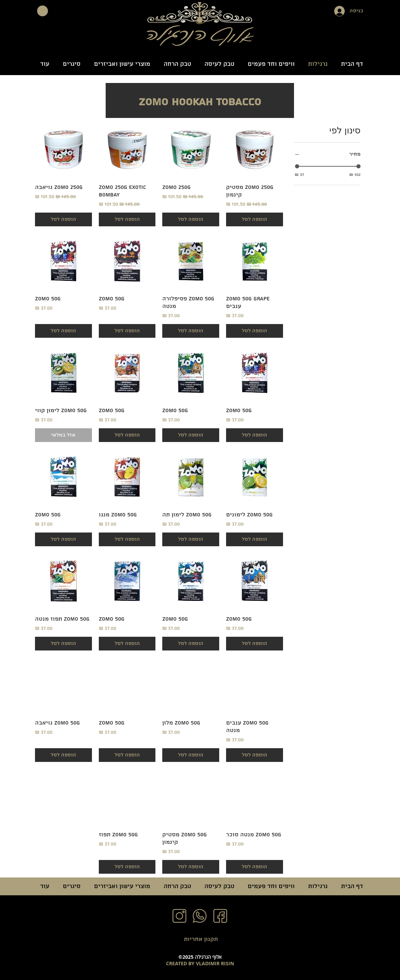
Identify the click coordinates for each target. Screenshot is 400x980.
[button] (43, 11)
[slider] (297, 166)
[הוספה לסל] (255, 219)
